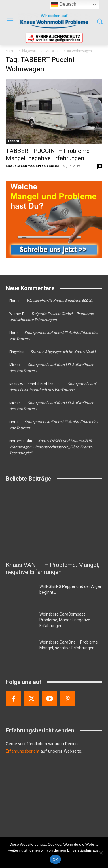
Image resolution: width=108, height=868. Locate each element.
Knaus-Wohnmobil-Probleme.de (32, 166)
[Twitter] (32, 699)
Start (10, 51)
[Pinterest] (68, 699)
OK (55, 859)
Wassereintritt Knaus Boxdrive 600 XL (60, 301)
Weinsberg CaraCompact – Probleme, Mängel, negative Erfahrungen (65, 620)
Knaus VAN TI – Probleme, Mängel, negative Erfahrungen (53, 568)
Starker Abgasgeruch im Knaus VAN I (63, 352)
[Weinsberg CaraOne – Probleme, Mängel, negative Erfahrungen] (20, 649)
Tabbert (13, 141)
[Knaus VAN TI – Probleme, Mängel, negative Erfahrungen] (54, 523)
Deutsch (64, 5)
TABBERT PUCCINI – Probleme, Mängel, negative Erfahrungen (48, 154)
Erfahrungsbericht (23, 751)
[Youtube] (50, 699)
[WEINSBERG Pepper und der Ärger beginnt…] (20, 594)
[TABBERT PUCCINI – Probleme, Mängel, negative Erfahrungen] (54, 111)
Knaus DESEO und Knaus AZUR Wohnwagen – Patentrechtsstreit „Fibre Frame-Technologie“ (51, 447)
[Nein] (101, 853)
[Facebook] (13, 699)
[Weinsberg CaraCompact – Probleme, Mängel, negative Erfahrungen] (20, 621)
